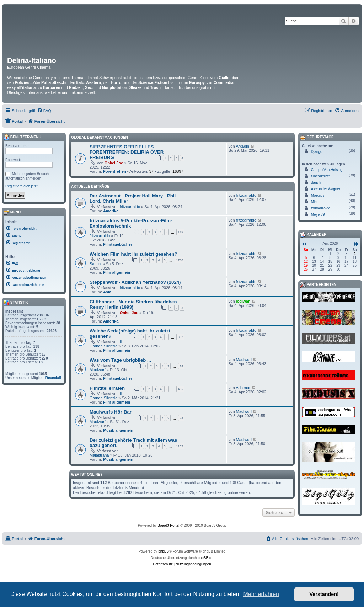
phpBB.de (205, 558)
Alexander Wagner (326, 189)
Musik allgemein (118, 430)
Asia (107, 292)
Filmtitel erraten (107, 388)
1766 (180, 260)
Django (317, 152)
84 (181, 418)
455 (180, 389)
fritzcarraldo (130, 207)
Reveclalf (53, 378)
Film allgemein (117, 272)
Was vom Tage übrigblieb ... (120, 360)
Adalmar (243, 388)
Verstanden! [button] (324, 594)
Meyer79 (318, 215)
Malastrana (99, 455)
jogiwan (243, 301)
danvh (316, 183)
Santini (96, 264)
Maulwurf (98, 370)
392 (180, 337)
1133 (180, 446)
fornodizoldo (321, 208)
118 (180, 232)
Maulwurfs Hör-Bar (111, 412)
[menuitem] (44, 111)
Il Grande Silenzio (106, 344)
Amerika (111, 211)
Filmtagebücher (118, 244)
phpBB (164, 551)
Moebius (318, 195)
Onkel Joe (114, 163)
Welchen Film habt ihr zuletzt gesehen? (133, 254)
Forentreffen (115, 171)
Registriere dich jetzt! (22, 186)
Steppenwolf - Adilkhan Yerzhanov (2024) (135, 282)
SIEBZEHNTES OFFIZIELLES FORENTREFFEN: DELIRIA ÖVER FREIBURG (127, 152)
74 (181, 366)
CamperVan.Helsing (327, 170)
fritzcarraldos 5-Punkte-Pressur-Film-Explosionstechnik (131, 223)
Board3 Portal (168, 525)
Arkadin (243, 146)
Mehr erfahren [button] (261, 594)
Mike (315, 202)
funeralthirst (320, 176)
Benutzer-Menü (22, 137)
